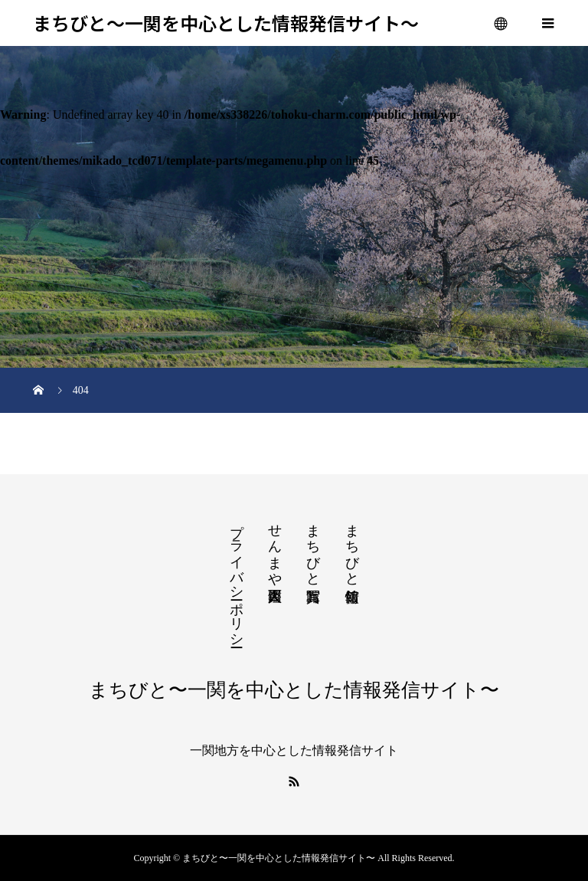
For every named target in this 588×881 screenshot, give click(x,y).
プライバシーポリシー (237, 578)
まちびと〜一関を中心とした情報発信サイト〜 (226, 23)
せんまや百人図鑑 (275, 547)
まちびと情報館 (352, 547)
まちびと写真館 (313, 547)
